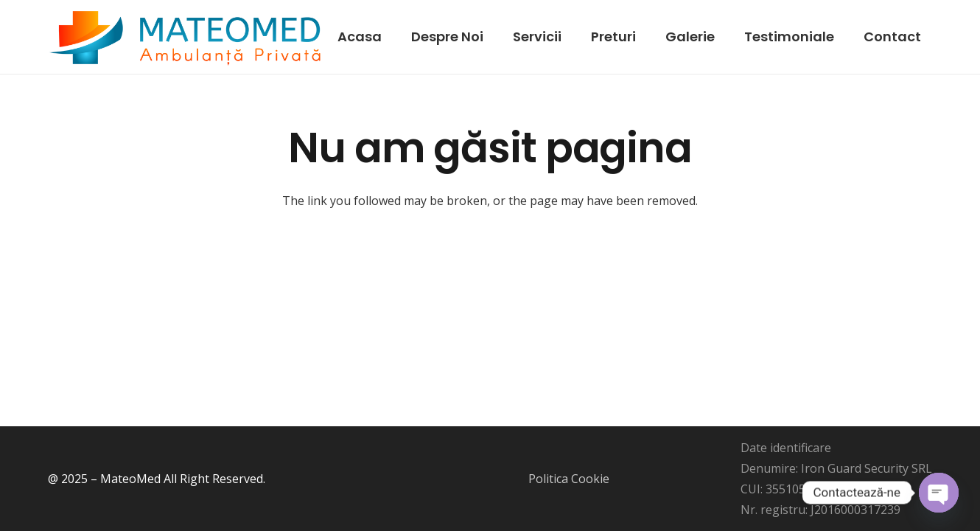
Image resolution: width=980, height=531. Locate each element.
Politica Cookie (569, 479)
